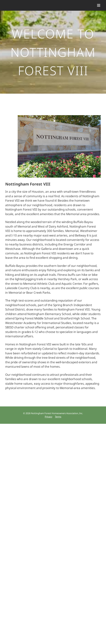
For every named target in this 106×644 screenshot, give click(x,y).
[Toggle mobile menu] (99, 5)
